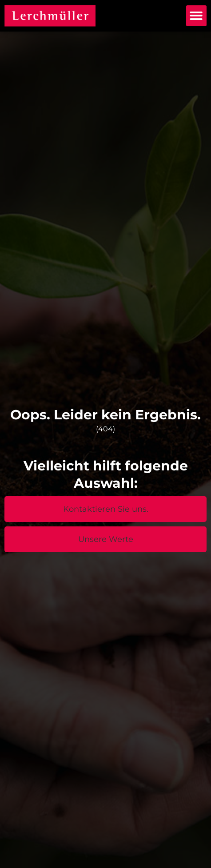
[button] (197, 16)
